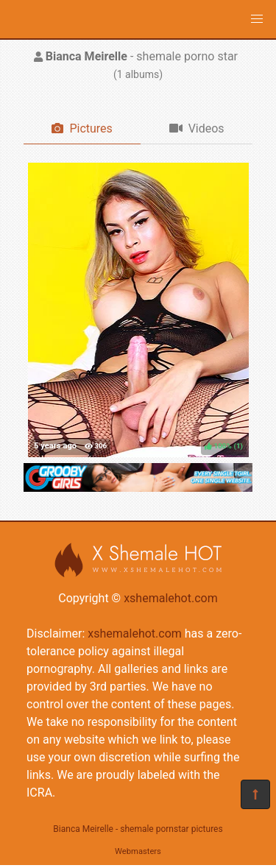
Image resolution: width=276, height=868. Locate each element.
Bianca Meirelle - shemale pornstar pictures (138, 829)
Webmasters (138, 851)
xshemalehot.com (171, 598)
